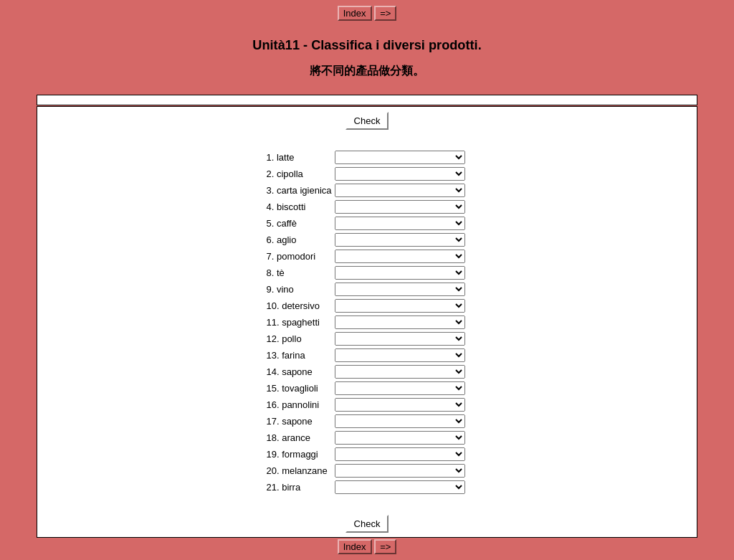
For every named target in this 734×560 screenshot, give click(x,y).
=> (385, 13)
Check (367, 121)
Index (355, 13)
